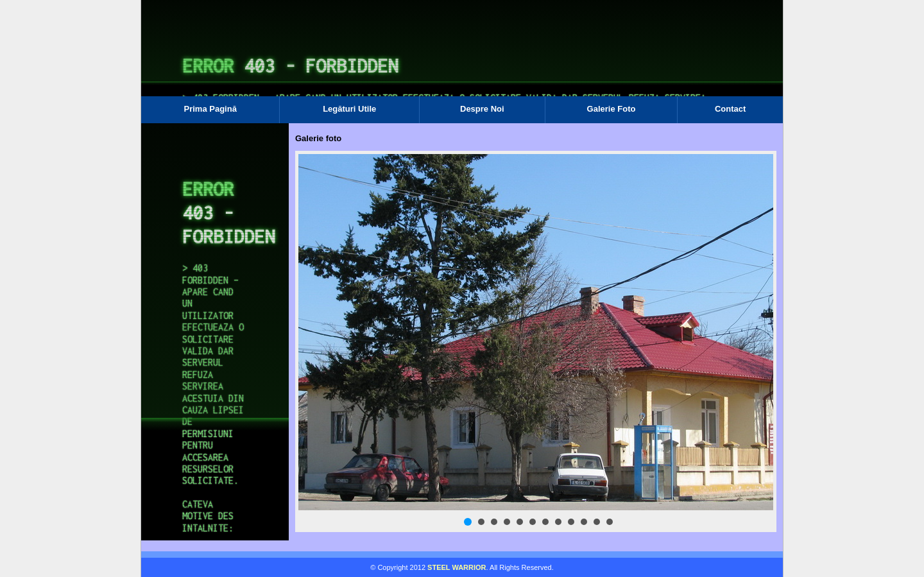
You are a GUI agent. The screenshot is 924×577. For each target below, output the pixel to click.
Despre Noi (482, 109)
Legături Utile (349, 109)
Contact (730, 109)
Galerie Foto (612, 109)
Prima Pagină (210, 109)
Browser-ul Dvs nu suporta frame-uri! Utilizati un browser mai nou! (462, 58)
